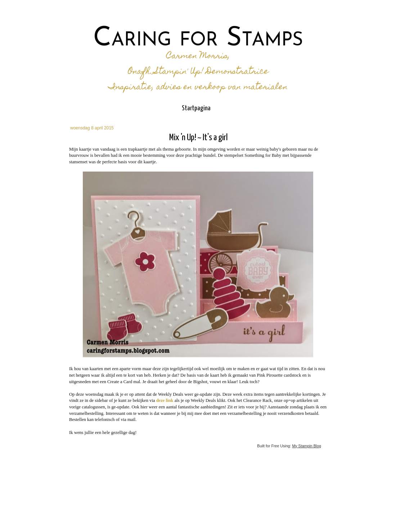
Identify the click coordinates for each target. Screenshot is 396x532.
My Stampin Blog (307, 446)
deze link (165, 400)
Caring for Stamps (198, 39)
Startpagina (196, 108)
